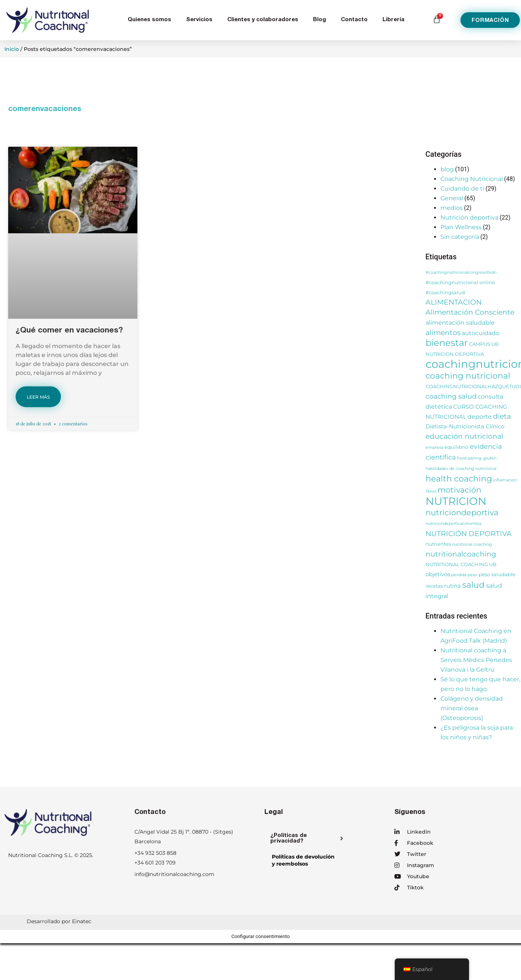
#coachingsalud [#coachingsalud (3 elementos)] (445, 293)
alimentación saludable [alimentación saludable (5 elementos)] (460, 322)
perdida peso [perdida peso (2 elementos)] (464, 575)
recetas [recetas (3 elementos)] (434, 586)
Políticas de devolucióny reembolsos (303, 860)
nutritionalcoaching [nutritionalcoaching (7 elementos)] (461, 554)
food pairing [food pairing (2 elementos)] (469, 458)
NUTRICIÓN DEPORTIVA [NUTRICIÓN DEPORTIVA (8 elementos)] (469, 533)
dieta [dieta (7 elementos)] (502, 416)
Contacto (354, 20)
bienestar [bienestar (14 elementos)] (447, 343)
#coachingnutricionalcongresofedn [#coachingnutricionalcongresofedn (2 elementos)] (461, 272)
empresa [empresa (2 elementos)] (434, 447)
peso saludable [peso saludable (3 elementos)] (497, 575)
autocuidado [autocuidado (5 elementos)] (481, 333)
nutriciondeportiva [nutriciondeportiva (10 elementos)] (462, 512)
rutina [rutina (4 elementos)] (452, 586)
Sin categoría (460, 237)
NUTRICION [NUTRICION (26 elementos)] (456, 501)
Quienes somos (149, 20)
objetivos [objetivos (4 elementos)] (438, 574)
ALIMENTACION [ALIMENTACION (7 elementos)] (454, 302)
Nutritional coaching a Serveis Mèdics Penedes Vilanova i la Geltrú (476, 660)
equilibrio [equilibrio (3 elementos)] (456, 447)
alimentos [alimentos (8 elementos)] (443, 332)
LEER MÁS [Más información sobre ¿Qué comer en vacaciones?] (38, 397)
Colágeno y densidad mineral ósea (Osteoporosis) (472, 708)
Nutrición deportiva (469, 218)
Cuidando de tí (462, 189)
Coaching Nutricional (472, 179)
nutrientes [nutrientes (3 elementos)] (438, 544)
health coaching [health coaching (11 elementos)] (459, 478)
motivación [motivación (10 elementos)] (459, 490)
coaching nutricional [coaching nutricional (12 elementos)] (468, 376)
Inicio (12, 49)
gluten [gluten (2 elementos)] (490, 458)
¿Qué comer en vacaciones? (69, 331)
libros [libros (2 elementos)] (431, 491)
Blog (320, 20)
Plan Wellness (461, 227)
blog (447, 169)
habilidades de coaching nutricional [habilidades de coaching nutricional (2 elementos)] (461, 469)
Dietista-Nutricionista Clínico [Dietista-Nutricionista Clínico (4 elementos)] (465, 426)
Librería (393, 20)
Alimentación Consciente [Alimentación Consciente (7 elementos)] (470, 312)
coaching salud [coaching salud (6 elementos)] (451, 396)
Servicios (199, 20)
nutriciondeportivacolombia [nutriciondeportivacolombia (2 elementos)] (453, 524)
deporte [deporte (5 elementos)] (480, 416)
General (452, 198)
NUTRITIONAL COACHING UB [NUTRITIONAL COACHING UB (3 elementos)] (461, 564)
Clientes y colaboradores (263, 20)
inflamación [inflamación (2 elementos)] (505, 480)
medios (452, 208)
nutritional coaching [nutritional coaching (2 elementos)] (472, 544)
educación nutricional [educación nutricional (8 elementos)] (464, 436)
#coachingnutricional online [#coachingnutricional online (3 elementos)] (460, 283)
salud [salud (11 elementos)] (473, 585)
